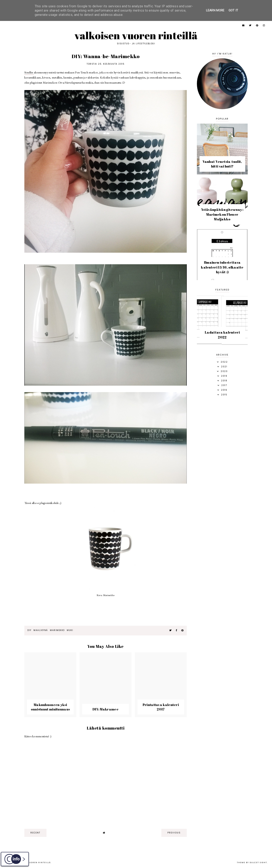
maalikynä (41, 630)
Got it (233, 10)
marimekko (57, 630)
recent (35, 833)
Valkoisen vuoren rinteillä (136, 35)
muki (70, 630)
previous (174, 833)
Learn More (215, 10)
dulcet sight (258, 863)
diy (29, 630)
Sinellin (29, 72)
